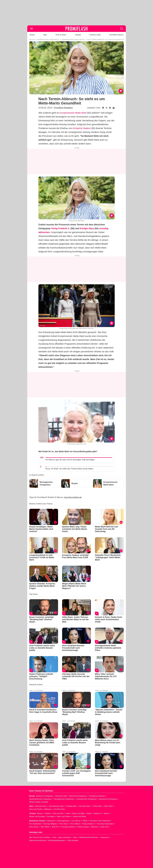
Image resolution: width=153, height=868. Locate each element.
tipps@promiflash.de (73, 497)
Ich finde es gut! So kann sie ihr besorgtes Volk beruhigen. (70, 460)
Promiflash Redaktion (63, 108)
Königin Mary (87, 228)
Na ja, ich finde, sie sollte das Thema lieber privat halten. (70, 469)
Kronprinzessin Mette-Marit (73, 113)
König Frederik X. (61, 228)
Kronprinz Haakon (82, 128)
